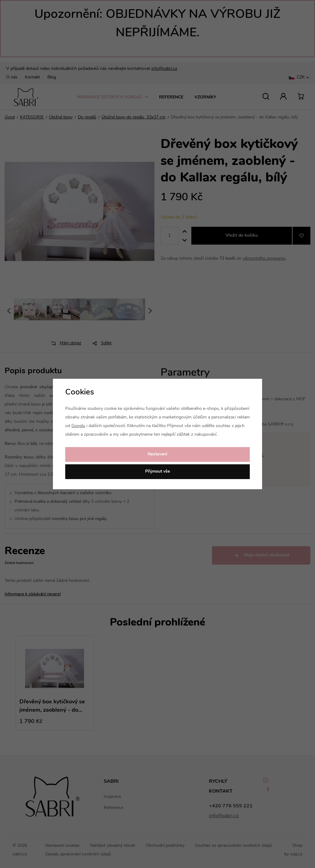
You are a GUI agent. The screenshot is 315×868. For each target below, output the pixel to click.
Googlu (78, 426)
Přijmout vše (157, 472)
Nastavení (157, 454)
